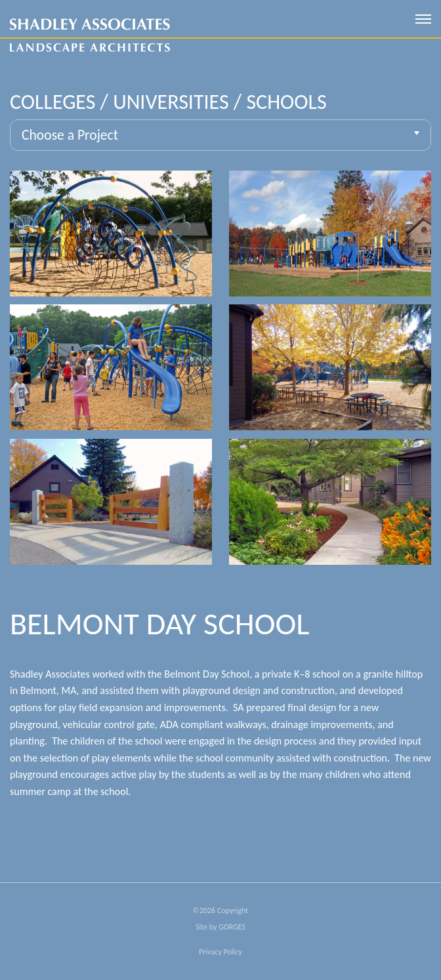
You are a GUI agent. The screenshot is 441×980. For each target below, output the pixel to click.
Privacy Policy (220, 952)
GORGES (232, 927)
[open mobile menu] (423, 19)
